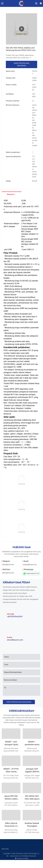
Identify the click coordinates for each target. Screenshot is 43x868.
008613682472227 (32, 574)
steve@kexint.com (15, 640)
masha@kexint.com (30, 565)
